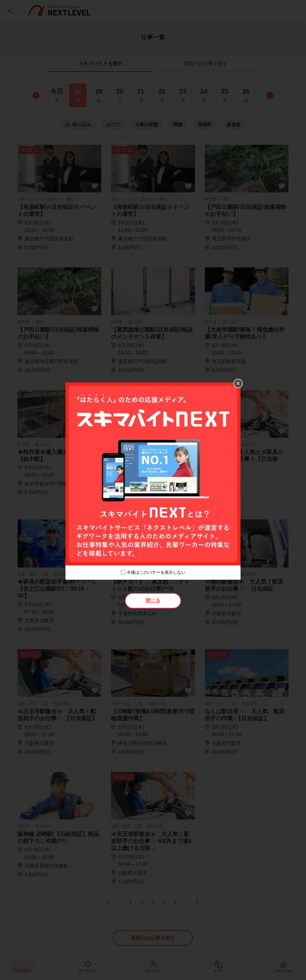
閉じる (153, 600)
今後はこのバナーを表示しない (156, 572)
